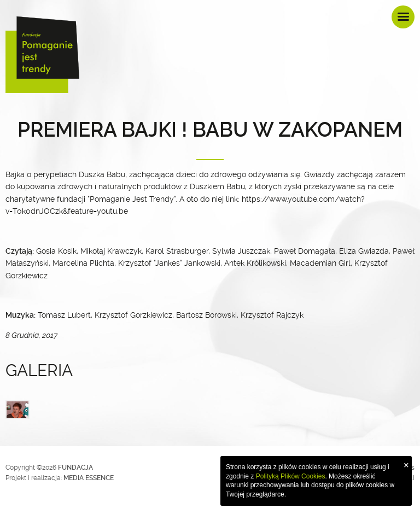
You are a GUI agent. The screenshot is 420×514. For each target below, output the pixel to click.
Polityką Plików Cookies (291, 476)
